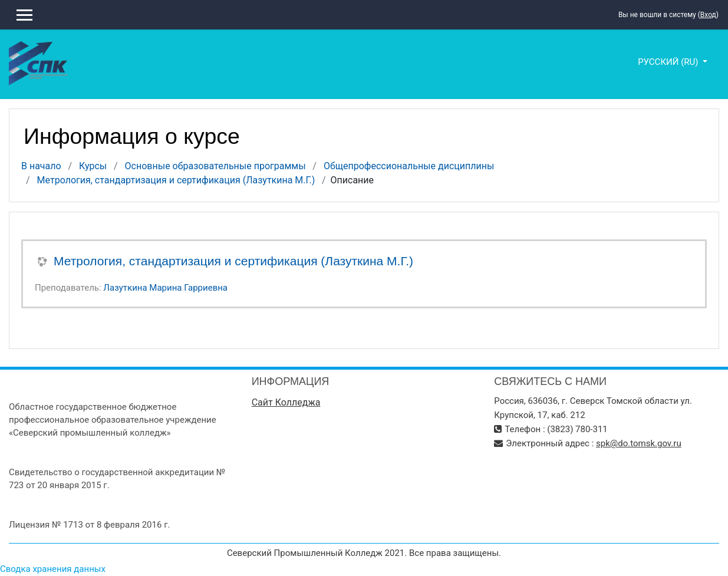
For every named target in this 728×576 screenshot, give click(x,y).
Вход (708, 15)
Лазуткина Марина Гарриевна (165, 288)
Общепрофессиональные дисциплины (409, 166)
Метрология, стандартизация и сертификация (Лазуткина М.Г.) (176, 180)
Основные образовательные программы (215, 166)
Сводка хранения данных (53, 569)
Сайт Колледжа (286, 402)
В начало (41, 166)
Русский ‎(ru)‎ (669, 62)
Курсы (93, 166)
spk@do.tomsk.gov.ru (639, 443)
